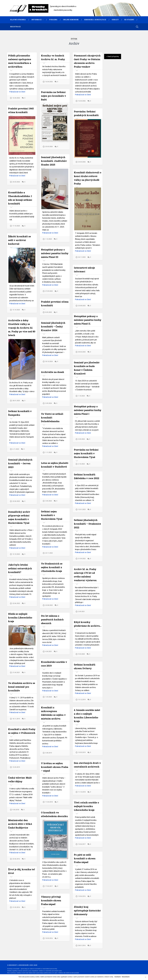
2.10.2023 (81, 464)
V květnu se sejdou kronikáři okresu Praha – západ (55, 767)
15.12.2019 (82, 700)
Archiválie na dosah (53, 372)
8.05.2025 (49, 312)
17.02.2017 (49, 886)
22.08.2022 (49, 605)
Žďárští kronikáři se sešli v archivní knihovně (19, 240)
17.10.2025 (16, 226)
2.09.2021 (81, 612)
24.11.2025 (82, 257)
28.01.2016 (82, 946)
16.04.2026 (16, 98)
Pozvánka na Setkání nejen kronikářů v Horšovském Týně (86, 453)
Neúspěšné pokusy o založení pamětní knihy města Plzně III (55, 253)
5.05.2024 (81, 439)
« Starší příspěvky (113, 56)
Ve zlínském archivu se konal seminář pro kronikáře (22, 687)
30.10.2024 (49, 361)
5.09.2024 (49, 403)
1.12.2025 (49, 239)
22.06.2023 (16, 501)
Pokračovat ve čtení (17, 92)
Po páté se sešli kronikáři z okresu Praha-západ (85, 858)
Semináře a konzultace (95, 20)
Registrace (15, 27)
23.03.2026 (82, 162)
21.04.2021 (16, 673)
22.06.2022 (16, 603)
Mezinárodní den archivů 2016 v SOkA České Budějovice (20, 824)
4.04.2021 (49, 651)
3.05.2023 (49, 501)
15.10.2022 (16, 554)
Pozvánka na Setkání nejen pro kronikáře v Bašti (53, 96)
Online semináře (71, 20)
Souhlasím (118, 977)
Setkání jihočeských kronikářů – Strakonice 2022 (87, 524)
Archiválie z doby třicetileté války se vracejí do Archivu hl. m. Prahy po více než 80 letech (22, 328)
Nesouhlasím (126, 977)
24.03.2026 (16, 182)
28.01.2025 (16, 401)
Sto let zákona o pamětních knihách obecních (52, 619)
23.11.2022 (49, 553)
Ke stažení (129, 20)
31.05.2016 (16, 907)
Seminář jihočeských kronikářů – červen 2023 (20, 463)
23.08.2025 (82, 306)
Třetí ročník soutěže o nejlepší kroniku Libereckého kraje (86, 806)
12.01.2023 (82, 510)
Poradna (53, 20)
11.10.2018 (82, 792)
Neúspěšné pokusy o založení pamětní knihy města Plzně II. (88, 320)
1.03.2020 (49, 697)
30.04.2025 (82, 352)
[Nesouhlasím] (145, 977)
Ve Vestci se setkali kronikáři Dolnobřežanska (52, 417)
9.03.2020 (81, 654)
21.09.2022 (82, 559)
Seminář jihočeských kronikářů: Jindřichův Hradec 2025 (54, 161)
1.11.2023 (49, 452)
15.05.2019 (82, 753)
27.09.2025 (49, 291)
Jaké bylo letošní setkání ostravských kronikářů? (20, 568)
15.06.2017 (82, 844)
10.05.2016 (49, 938)
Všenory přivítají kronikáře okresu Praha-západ (51, 900)
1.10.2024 (81, 396)
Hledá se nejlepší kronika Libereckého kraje (20, 617)
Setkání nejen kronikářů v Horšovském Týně (52, 515)
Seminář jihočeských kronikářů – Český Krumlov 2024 (53, 326)
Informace (36, 20)
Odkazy (115, 20)
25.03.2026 (49, 147)
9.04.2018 (16, 810)
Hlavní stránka (18, 20)
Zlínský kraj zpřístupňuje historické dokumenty (87, 910)
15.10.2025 (16, 310)
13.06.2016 (82, 896)
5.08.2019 (49, 753)
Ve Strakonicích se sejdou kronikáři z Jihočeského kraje (52, 567)
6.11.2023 (16, 449)
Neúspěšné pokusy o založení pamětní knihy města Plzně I (88, 410)
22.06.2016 (16, 859)
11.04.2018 (49, 802)
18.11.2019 (16, 719)
